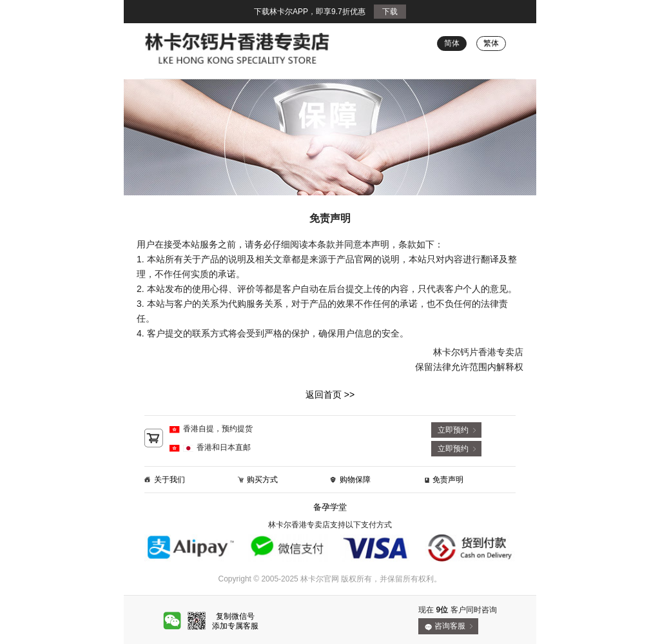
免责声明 (448, 480)
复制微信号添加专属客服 (235, 621)
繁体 (491, 43)
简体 (452, 43)
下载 (390, 12)
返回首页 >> (330, 395)
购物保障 (355, 480)
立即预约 (453, 430)
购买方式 (262, 480)
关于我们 (170, 480)
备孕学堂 (330, 507)
